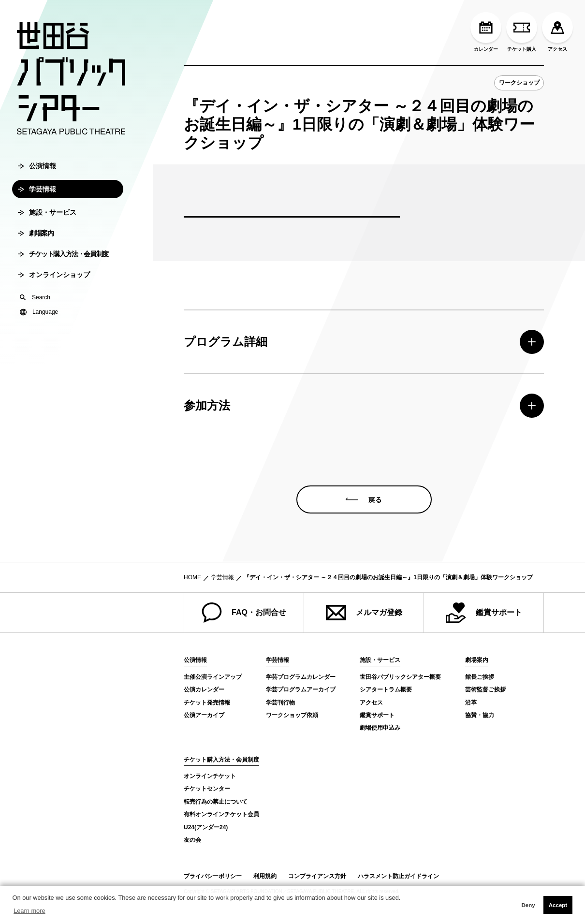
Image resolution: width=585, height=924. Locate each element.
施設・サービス (47, 215)
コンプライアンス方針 (317, 876)
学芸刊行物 (280, 703)
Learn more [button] (29, 911)
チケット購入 (522, 32)
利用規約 (265, 876)
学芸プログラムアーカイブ (301, 689)
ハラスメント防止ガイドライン (398, 876)
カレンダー (486, 32)
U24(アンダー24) (206, 827)
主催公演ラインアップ (213, 677)
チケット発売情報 (207, 703)
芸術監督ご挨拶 (485, 689)
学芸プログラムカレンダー (301, 677)
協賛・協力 (480, 715)
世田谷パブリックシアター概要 (400, 677)
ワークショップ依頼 (292, 715)
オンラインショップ (54, 278)
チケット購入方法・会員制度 (63, 257)
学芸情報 (37, 192)
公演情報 (37, 169)
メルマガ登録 (364, 613)
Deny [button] (528, 905)
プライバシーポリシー (213, 876)
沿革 (471, 703)
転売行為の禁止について (216, 802)
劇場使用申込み (380, 728)
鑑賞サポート (484, 613)
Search (35, 300)
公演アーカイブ (204, 715)
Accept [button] (558, 905)
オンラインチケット (210, 776)
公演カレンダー (204, 689)
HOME (192, 577)
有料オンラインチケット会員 (221, 814)
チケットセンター (207, 789)
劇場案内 (36, 236)
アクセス (557, 32)
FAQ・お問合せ (244, 613)
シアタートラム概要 (386, 689)
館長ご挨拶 (480, 677)
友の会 (192, 840)
